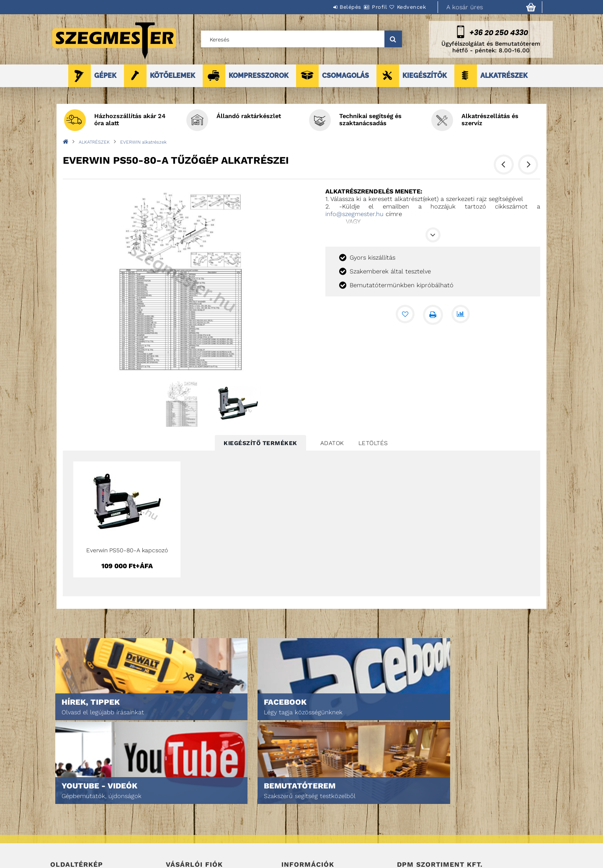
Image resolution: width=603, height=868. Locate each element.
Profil (364, 7)
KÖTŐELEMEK (173, 76)
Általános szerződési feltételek (326, 797)
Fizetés (291, 820)
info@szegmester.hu (354, 214)
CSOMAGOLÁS (345, 76)
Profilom (178, 820)
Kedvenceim (182, 844)
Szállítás (294, 832)
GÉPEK (105, 76)
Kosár (174, 832)
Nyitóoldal (65, 797)
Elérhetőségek (302, 844)
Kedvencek (407, 7)
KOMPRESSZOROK (259, 76)
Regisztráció (183, 808)
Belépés (325, 7)
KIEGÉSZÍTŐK (425, 76)
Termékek (63, 808)
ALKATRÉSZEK (504, 76)
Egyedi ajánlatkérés (78, 820)
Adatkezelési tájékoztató (316, 808)
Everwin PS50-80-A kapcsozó (127, 550)
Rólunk (60, 832)
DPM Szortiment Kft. (423, 839)
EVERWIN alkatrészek (143, 142)
